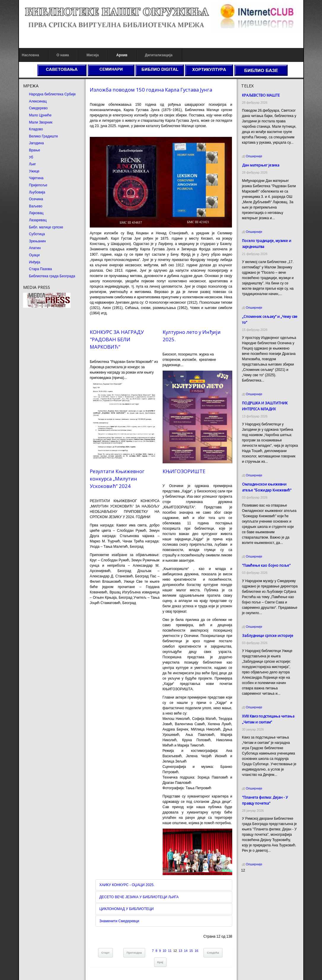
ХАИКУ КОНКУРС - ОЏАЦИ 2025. (127, 885)
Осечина (36, 199)
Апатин (35, 248)
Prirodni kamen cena (257, 882)
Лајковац (36, 213)
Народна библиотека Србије (52, 94)
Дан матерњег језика (261, 165)
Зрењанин (37, 241)
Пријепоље (38, 185)
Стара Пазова (41, 269)
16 (196, 951)
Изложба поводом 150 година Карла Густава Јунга (151, 90)
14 (186, 951)
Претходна (134, 953)
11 (170, 951)
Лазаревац (38, 220)
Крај (160, 962)
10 (164, 951)
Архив (122, 55)
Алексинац (38, 101)
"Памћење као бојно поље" (266, 565)
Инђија (35, 262)
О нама (63, 55)
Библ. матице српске (46, 227)
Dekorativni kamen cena (260, 887)
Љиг (33, 164)
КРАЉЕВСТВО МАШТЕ (261, 95)
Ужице (34, 171)
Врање (35, 150)
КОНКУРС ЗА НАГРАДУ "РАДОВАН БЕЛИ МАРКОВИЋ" (117, 339)
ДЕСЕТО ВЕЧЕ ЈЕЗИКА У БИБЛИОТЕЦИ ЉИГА (139, 897)
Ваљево (36, 206)
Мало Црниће (40, 115)
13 (180, 951)
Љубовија (37, 192)
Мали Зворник (41, 122)
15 (191, 951)
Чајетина (36, 178)
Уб (31, 157)
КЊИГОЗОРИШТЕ (184, 471)
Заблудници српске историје (268, 636)
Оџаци (34, 255)
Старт (105, 953)
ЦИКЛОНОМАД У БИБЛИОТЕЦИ (126, 909)
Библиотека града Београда (52, 276)
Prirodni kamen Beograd (260, 892)
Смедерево (38, 108)
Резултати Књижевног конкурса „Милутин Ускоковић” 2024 (117, 479)
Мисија (93, 55)
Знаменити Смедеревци (119, 921)
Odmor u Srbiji (253, 898)
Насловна (31, 55)
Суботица (37, 234)
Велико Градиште (44, 136)
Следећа (213, 953)
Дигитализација (159, 55)
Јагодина (36, 143)
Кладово (36, 129)
